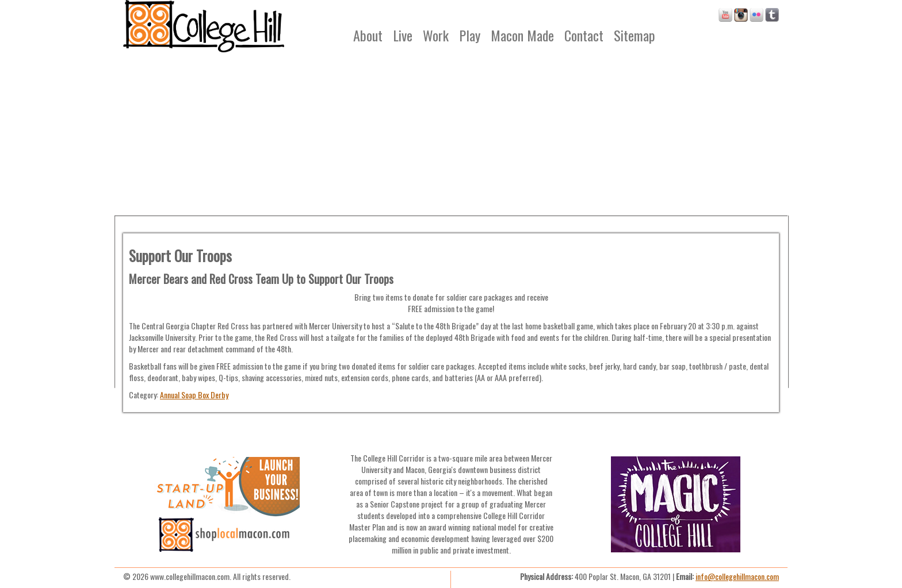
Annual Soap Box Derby (194, 395)
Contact (584, 35)
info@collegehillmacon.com (737, 576)
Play (470, 35)
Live (403, 35)
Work (436, 35)
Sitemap (635, 35)
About (368, 35)
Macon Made (522, 35)
